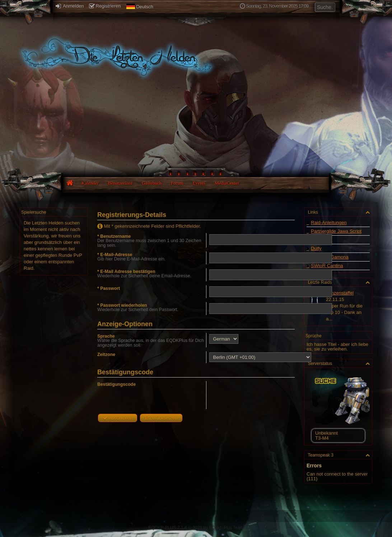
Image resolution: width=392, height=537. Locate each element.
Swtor (317, 240)
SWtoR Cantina (327, 266)
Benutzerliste (120, 183)
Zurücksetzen (161, 418)
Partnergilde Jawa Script (336, 231)
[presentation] (263, 395)
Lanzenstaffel (340, 293)
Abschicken (118, 418)
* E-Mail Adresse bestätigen (126, 272)
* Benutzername (114, 236)
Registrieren (105, 6)
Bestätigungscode (116, 384)
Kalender (90, 183)
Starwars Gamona (330, 257)
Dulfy (316, 248)
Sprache (106, 336)
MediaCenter (227, 183)
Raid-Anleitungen (329, 223)
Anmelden (70, 6)
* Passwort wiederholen (122, 305)
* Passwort (109, 288)
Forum (177, 183)
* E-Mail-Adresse (115, 255)
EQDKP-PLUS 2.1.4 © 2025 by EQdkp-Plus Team (196, 528)
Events (199, 183)
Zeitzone (106, 355)
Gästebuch (152, 183)
